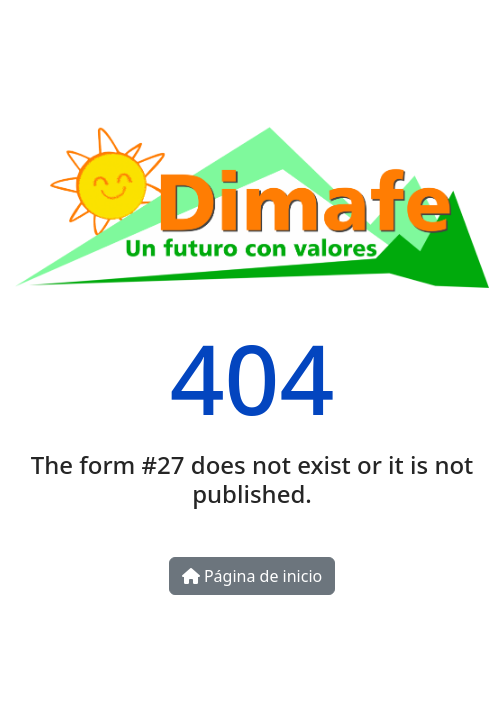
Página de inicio (252, 576)
